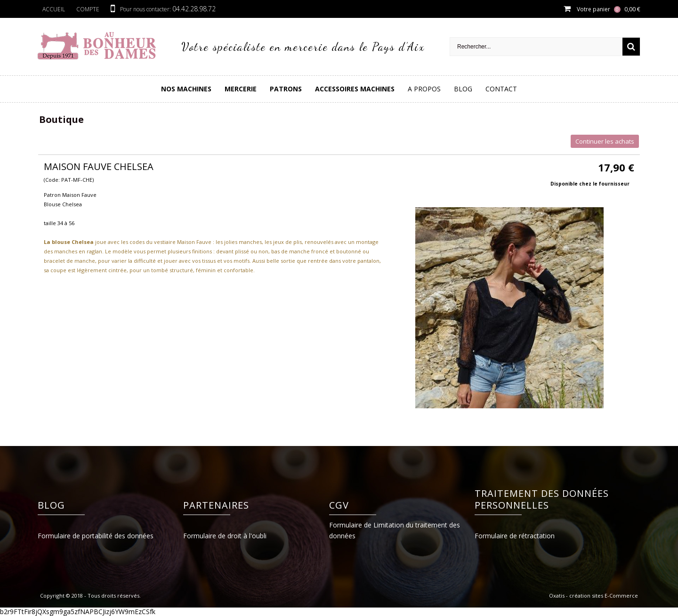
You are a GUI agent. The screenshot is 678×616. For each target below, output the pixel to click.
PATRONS (286, 89)
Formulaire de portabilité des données (96, 536)
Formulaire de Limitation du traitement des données (395, 530)
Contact (501, 89)
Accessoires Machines (355, 89)
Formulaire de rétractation (515, 536)
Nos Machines (186, 89)
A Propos (424, 89)
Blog (463, 89)
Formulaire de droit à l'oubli (225, 536)
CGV (339, 505)
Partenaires (216, 505)
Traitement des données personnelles (542, 499)
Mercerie (241, 89)
